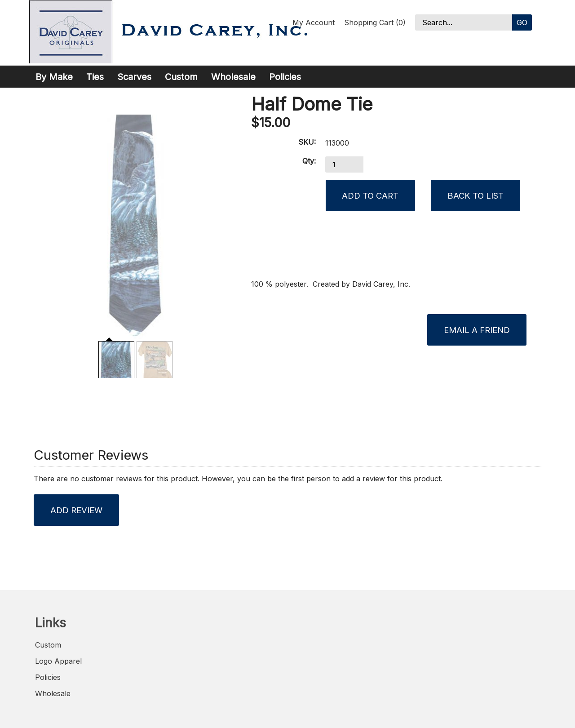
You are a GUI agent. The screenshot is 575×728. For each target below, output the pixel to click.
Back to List (475, 195)
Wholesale (233, 77)
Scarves (134, 77)
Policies (285, 77)
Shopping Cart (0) (375, 22)
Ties (95, 77)
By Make (54, 77)
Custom (181, 77)
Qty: (309, 161)
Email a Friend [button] (477, 330)
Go (522, 22)
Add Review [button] (76, 510)
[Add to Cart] (371, 195)
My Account (314, 22)
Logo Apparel (58, 661)
